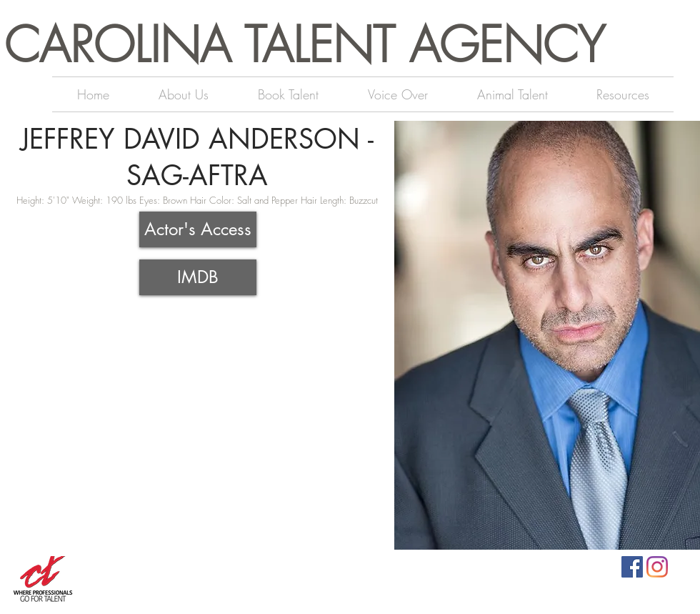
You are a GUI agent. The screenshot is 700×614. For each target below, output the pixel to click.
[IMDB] (198, 277)
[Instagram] (657, 567)
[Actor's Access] (198, 229)
